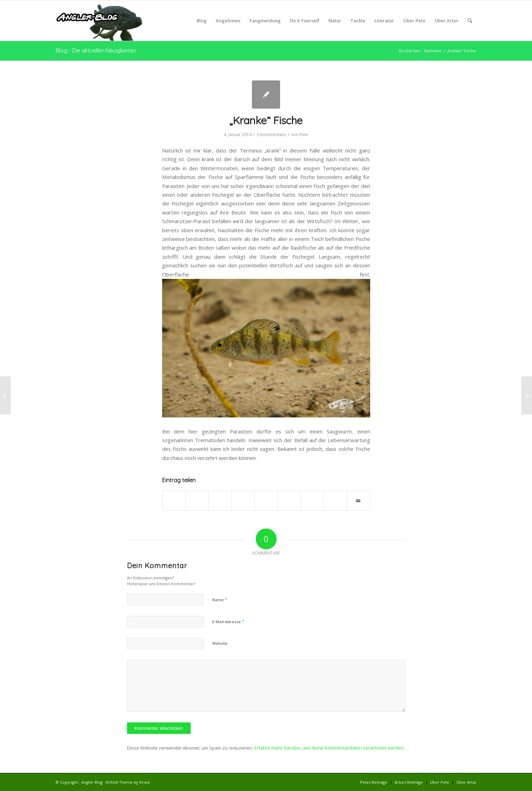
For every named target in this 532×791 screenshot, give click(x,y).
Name (220, 600)
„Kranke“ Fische (266, 120)
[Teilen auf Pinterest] (243, 497)
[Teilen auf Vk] (312, 497)
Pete (304, 135)
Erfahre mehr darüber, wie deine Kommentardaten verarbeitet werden (329, 748)
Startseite (433, 51)
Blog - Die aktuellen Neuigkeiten (96, 50)
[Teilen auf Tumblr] (289, 497)
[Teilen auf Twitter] (197, 497)
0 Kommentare (271, 135)
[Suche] (470, 21)
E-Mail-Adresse (228, 621)
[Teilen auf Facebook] (174, 497)
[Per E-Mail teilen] (358, 501)
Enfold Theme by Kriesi (128, 782)
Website (220, 643)
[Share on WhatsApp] (220, 497)
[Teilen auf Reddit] (335, 497)
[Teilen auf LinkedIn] (266, 497)
